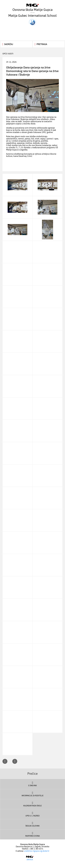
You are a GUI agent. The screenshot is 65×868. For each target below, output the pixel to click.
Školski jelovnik (32, 824)
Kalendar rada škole (32, 804)
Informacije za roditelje (32, 794)
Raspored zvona (32, 834)
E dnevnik (32, 784)
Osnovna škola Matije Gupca (32, 8)
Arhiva (30, 858)
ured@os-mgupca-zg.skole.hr (37, 851)
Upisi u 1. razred (32, 814)
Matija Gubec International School (32, 20)
